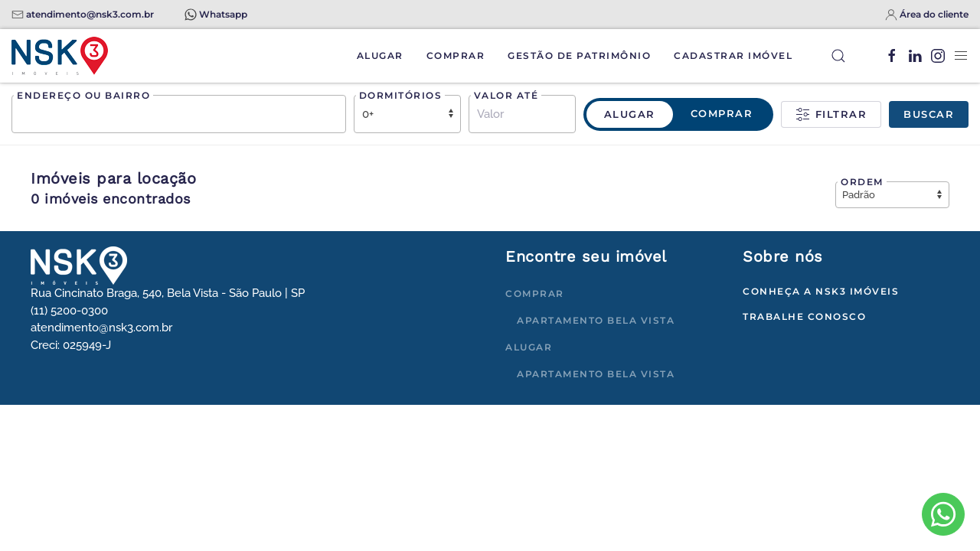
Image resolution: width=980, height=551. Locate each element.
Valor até (506, 95)
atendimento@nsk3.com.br (90, 14)
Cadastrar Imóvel (733, 55)
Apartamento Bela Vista (596, 320)
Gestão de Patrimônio (579, 55)
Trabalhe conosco (804, 316)
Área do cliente (934, 14)
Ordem (862, 182)
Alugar (380, 55)
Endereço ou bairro (83, 95)
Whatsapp (223, 14)
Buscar (929, 114)
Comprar (456, 55)
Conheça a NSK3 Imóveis (821, 291)
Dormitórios (401, 95)
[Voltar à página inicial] (60, 56)
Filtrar (831, 115)
